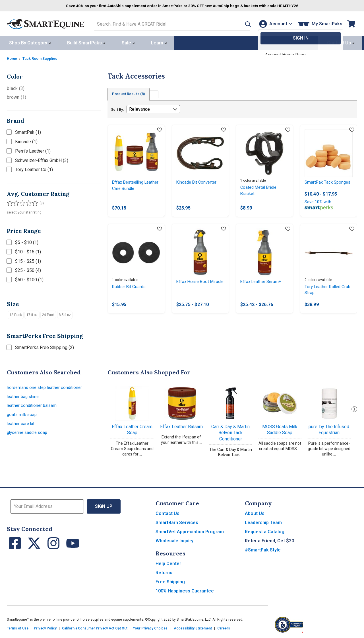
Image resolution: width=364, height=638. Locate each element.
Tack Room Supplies (43, 57)
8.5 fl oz (65, 314)
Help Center (168, 562)
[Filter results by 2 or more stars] (15, 202)
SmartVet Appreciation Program (190, 531)
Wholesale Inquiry (174, 540)
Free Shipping (170, 581)
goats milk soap (23, 416)
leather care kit (21, 425)
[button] (240, 23)
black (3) (16, 87)
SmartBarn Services (177, 521)
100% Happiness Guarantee (185, 590)
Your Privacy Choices (150, 627)
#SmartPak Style (263, 549)
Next (354, 408)
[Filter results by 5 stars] (32, 202)
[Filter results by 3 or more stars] (21, 202)
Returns (164, 572)
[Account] (274, 23)
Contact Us (167, 512)
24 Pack (48, 314)
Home (13, 57)
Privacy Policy (45, 627)
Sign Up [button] (104, 505)
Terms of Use (18, 627)
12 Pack (15, 314)
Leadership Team (263, 521)
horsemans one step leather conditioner (46, 387)
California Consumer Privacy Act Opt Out (95, 627)
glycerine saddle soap (29, 435)
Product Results (131, 93)
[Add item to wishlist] (160, 129)
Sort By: (117, 109)
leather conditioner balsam (33, 406)
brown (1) (16, 96)
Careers (224, 627)
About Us (255, 512)
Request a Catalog (265, 531)
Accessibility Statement (193, 627)
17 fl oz (32, 314)
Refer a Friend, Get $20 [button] (269, 540)
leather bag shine (24, 396)
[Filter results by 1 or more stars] (10, 202)
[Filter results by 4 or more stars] (27, 202)
